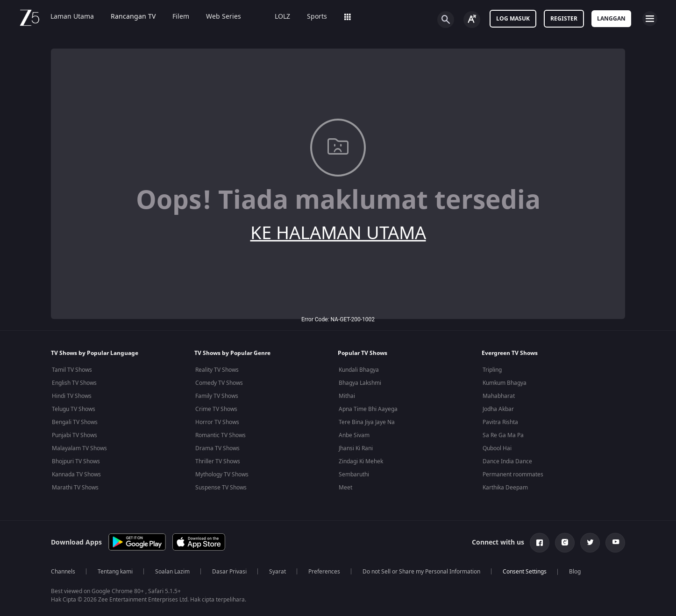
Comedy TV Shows (219, 383)
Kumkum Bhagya (505, 383)
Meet (345, 488)
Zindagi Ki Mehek (361, 461)
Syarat (278, 572)
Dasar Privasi (229, 572)
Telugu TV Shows (74, 409)
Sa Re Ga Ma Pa (503, 435)
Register (564, 19)
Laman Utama (72, 17)
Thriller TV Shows (218, 461)
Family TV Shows (217, 396)
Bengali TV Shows (75, 422)
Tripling (492, 370)
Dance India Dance (507, 461)
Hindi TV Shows (72, 396)
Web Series (224, 17)
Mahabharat (499, 396)
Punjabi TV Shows (75, 435)
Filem (181, 17)
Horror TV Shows (217, 422)
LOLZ (282, 17)
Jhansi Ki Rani (356, 448)
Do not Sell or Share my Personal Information (421, 572)
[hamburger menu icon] (650, 19)
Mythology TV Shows (222, 474)
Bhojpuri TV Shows (76, 461)
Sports (317, 17)
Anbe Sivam (354, 435)
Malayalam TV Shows (79, 448)
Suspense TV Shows (221, 488)
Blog (575, 572)
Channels (63, 572)
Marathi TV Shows (75, 488)
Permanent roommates (513, 474)
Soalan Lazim (172, 572)
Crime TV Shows (216, 409)
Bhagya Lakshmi (360, 383)
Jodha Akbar (498, 409)
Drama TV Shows (217, 448)
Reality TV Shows (217, 370)
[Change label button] (472, 20)
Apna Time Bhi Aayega (368, 409)
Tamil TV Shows (72, 370)
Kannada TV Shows (76, 474)
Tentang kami (115, 572)
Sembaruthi (354, 474)
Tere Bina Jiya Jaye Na (367, 422)
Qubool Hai (497, 448)
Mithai (347, 396)
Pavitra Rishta (500, 422)
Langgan (611, 19)
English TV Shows (74, 383)
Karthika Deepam (505, 488)
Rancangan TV (133, 17)
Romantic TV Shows (221, 435)
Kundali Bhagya (359, 370)
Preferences (324, 572)
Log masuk (513, 19)
